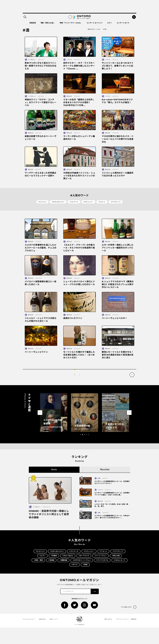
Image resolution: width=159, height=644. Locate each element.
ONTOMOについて (29, 619)
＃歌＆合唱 (116, 556)
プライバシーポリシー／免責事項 (126, 619)
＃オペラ (74, 565)
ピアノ (110, 23)
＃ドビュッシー (88, 202)
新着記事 (33, 23)
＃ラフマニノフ (116, 202)
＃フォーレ (102, 202)
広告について (54, 619)
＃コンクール (74, 202)
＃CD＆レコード (119, 560)
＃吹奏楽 (54, 556)
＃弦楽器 (51, 560)
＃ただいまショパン (58, 202)
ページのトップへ (126, 607)
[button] (81, 435)
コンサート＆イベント (95, 23)
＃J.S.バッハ (42, 202)
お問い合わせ (108, 619)
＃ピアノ (42, 556)
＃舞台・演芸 (38, 560)
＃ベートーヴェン (100, 556)
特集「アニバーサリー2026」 (71, 23)
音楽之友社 (42, 619)
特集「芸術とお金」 (48, 23)
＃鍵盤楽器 (63, 560)
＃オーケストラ (84, 556)
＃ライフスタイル (102, 560)
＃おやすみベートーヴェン (82, 560)
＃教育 (85, 565)
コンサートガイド (123, 23)
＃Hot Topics (68, 556)
